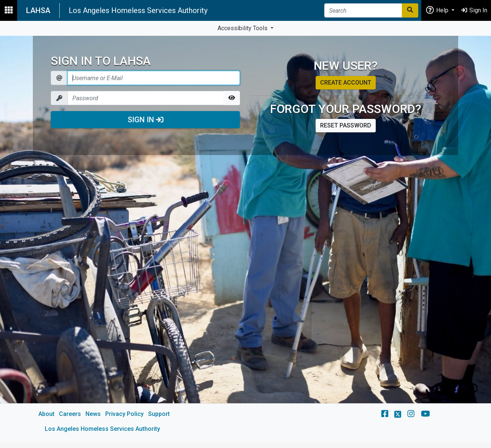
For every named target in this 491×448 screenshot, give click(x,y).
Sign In (146, 120)
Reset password (346, 125)
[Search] (363, 10)
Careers (70, 414)
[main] (245, 239)
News (93, 414)
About (46, 414)
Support (159, 414)
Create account (346, 83)
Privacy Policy (124, 414)
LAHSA (38, 10)
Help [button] (438, 10)
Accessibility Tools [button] (243, 28)
